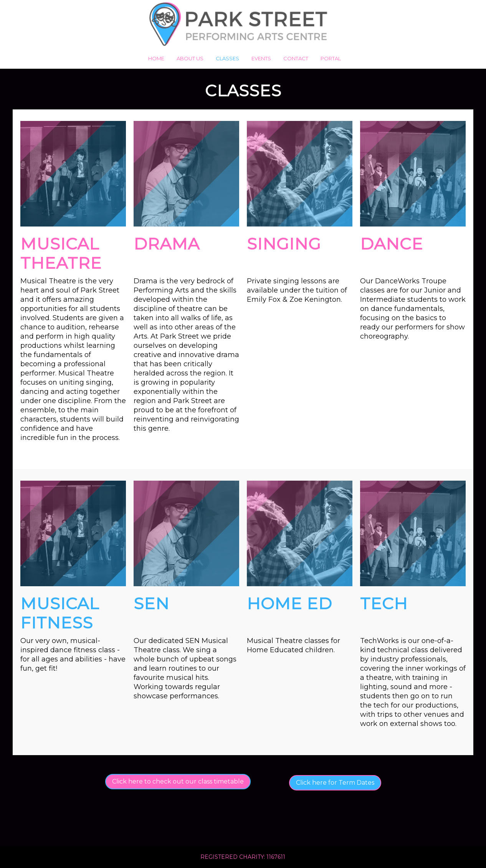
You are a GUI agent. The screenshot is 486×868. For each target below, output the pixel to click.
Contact (296, 58)
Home (156, 58)
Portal (331, 58)
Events (261, 58)
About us (190, 58)
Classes (227, 58)
